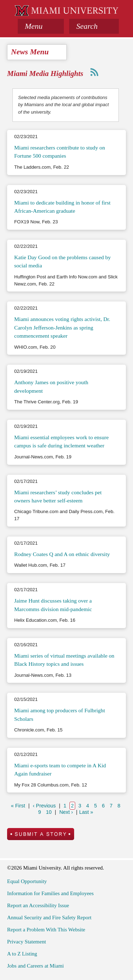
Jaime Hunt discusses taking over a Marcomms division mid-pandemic (53, 605)
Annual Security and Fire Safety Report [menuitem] (49, 918)
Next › (67, 812)
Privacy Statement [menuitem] (27, 942)
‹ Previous (46, 805)
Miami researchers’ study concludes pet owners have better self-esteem (58, 496)
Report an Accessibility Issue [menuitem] (38, 905)
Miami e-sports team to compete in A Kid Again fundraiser (60, 769)
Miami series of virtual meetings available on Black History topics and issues (64, 660)
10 (49, 812)
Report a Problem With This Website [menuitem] (46, 930)
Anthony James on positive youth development (51, 386)
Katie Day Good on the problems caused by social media (62, 261)
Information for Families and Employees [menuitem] (50, 893)
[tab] (41, 26)
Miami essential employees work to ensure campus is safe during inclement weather (61, 441)
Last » (87, 812)
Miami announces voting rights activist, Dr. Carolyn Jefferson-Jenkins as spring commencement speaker (62, 327)
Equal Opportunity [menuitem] (27, 881)
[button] (94, 26)
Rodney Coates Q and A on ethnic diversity (62, 554)
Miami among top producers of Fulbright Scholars (60, 714)
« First (20, 805)
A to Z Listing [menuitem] (22, 954)
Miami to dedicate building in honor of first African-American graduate (62, 207)
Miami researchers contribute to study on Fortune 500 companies (60, 152)
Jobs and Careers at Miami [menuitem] (35, 966)
